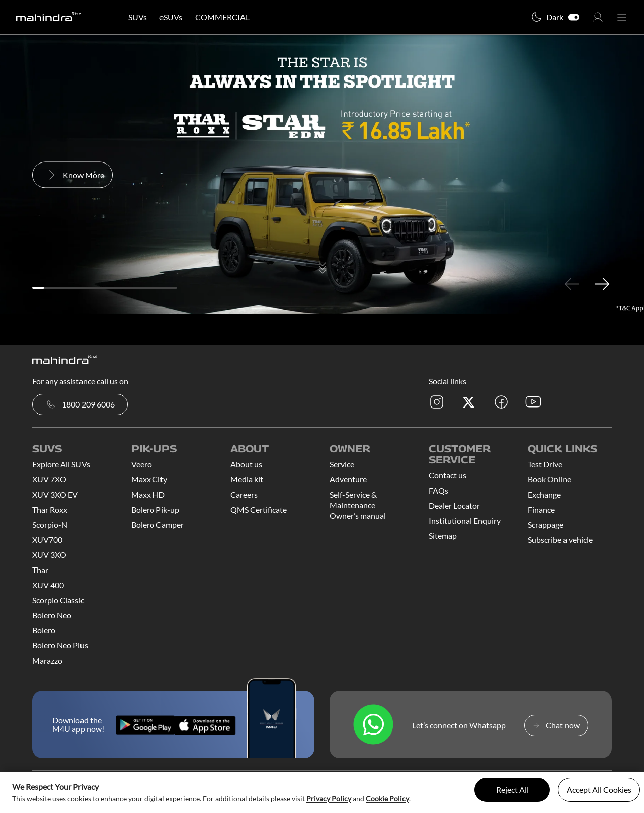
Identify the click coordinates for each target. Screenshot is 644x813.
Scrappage (546, 524)
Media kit (247, 479)
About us (246, 464)
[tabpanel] (322, 175)
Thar (40, 570)
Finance (541, 509)
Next (602, 284)
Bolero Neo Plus (60, 645)
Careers (244, 494)
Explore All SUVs (61, 464)
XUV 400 (48, 585)
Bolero (44, 630)
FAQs (438, 490)
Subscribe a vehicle (560, 540)
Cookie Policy (387, 799)
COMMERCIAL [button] (222, 17)
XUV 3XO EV (55, 494)
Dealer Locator (454, 505)
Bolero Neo (52, 615)
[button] (598, 20)
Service (342, 464)
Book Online (549, 479)
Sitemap (443, 536)
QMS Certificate (259, 509)
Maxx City (149, 479)
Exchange (544, 494)
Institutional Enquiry (465, 520)
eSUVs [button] (171, 17)
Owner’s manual (358, 515)
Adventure (348, 479)
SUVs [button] (138, 17)
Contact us (448, 475)
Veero (142, 464)
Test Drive (545, 464)
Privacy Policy (329, 799)
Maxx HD (148, 494)
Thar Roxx (50, 509)
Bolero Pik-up (155, 509)
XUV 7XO (49, 479)
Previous (572, 284)
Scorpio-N (50, 524)
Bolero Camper (157, 524)
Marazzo (47, 660)
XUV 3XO (49, 555)
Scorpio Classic (58, 600)
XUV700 (47, 540)
